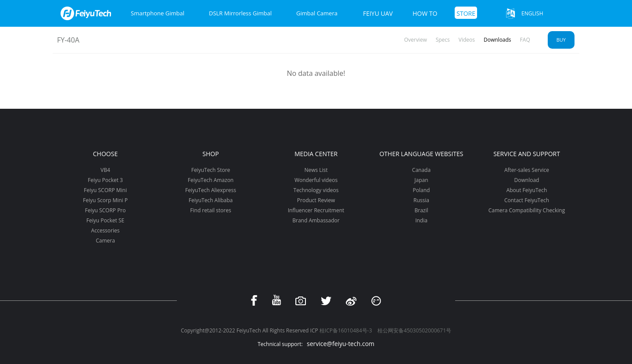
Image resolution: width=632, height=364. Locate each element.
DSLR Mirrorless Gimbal (240, 13)
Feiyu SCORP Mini (105, 190)
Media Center (316, 154)
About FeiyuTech (527, 190)
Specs (443, 40)
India (421, 220)
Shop (210, 154)
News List (316, 170)
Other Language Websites (421, 154)
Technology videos (316, 190)
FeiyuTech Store (211, 170)
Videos (467, 40)
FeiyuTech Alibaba (211, 200)
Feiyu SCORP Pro (105, 210)
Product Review (316, 200)
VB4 (105, 170)
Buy (561, 40)
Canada (421, 170)
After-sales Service (527, 170)
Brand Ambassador (316, 220)
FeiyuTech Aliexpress (211, 190)
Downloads (497, 40)
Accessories (106, 230)
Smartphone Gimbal (158, 13)
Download (527, 180)
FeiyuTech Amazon (211, 180)
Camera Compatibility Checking (527, 210)
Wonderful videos (316, 180)
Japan (421, 180)
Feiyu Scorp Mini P (105, 200)
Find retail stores (210, 210)
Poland (422, 190)
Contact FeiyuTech (527, 200)
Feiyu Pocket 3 (105, 180)
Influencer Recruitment (316, 210)
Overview (416, 40)
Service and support (527, 154)
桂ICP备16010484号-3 (346, 330)
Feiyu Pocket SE (105, 220)
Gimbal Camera (317, 13)
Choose (105, 154)
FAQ (525, 40)
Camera (105, 241)
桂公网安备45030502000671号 (414, 330)
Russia (421, 200)
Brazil (421, 210)
